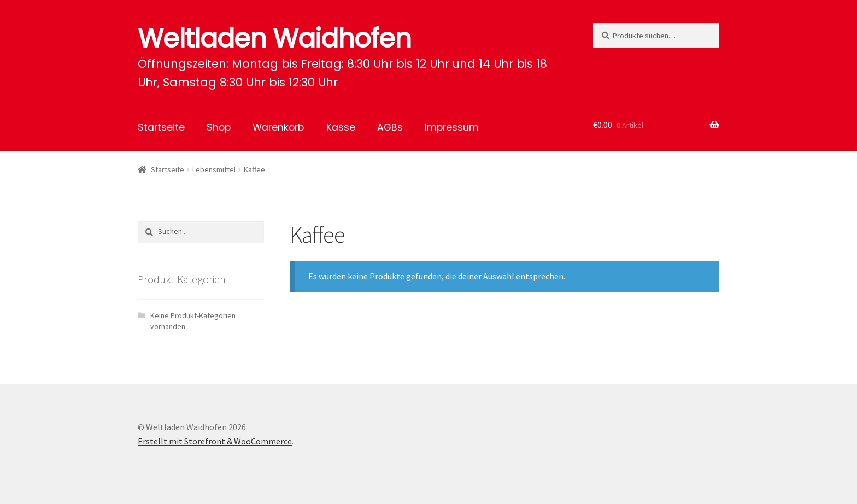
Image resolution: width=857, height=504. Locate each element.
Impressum (452, 127)
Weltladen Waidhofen (274, 39)
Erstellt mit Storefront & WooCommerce (215, 441)
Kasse (341, 127)
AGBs (390, 127)
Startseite (161, 127)
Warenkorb (278, 127)
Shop (219, 127)
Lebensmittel (214, 169)
